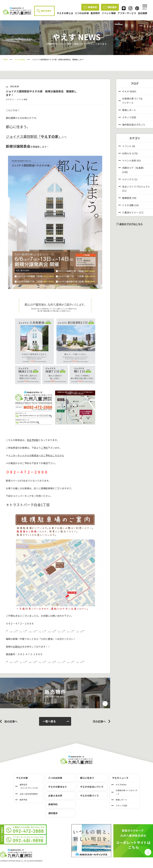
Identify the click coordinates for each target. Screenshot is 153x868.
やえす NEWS (20, 59)
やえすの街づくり (89, 796)
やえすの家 (22, 778)
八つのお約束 (55, 778)
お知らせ (127, 153)
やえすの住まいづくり (92, 787)
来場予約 (90, 7)
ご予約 (44, 448)
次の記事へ (99, 721)
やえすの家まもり (58, 787)
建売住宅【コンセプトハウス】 (27, 786)
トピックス (128, 179)
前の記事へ (11, 721)
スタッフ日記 (127, 117)
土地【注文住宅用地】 (27, 794)
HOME (5, 59)
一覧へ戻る (56, 721)
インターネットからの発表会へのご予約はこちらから (36, 455)
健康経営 (127, 198)
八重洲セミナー (130, 212)
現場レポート (127, 110)
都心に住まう (87, 778)
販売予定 (21, 800)
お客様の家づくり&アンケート (130, 101)
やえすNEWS (119, 785)
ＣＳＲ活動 (128, 205)
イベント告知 (22, 99)
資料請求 (110, 7)
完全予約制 (33, 440)
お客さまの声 (55, 796)
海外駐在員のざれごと (132, 125)
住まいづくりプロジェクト (136, 187)
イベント (127, 146)
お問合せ (17, 647)
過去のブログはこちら (129, 224)
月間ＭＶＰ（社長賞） (134, 168)
